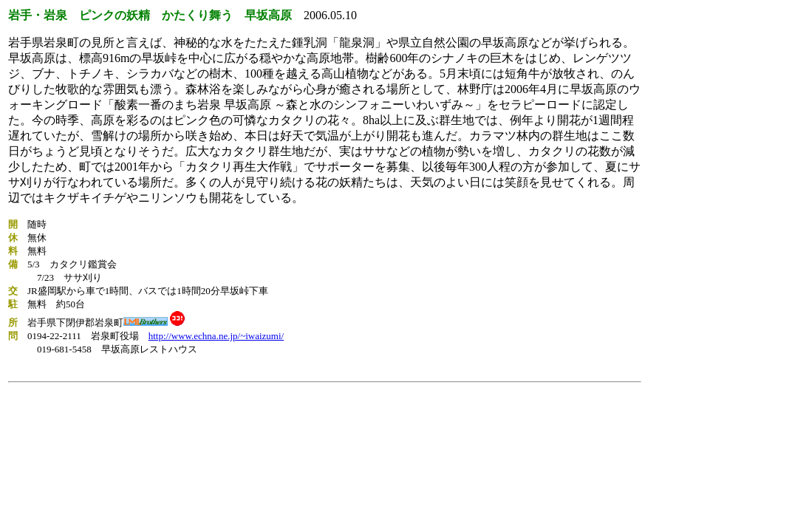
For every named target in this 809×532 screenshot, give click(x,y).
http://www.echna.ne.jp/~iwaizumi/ (216, 336)
